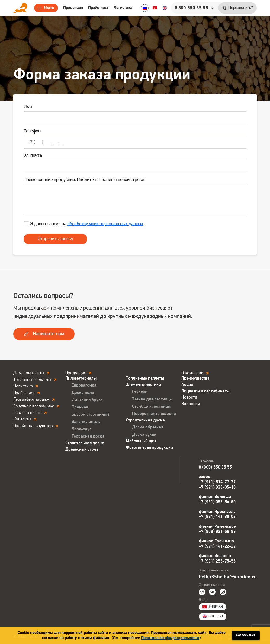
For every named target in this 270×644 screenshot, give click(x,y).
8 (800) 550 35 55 (215, 467)
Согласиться (246, 635)
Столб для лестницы (151, 406)
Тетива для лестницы (152, 399)
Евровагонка (84, 385)
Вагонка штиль (86, 422)
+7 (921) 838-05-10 (217, 487)
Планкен (80, 407)
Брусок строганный (90, 415)
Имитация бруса (87, 400)
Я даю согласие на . (87, 224)
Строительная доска (85, 443)
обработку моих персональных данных (105, 224)
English (165, 8)
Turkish (155, 8)
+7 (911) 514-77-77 (217, 482)
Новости (189, 397)
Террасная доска (88, 436)
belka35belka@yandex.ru (228, 577)
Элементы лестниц (143, 385)
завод (205, 477)
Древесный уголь (82, 449)
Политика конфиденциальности (170, 638)
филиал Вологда (215, 497)
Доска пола (83, 393)
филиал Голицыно (216, 541)
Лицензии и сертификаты (205, 391)
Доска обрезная (148, 427)
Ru (145, 8)
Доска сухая (144, 435)
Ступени (140, 392)
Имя (28, 107)
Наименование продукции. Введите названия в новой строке (84, 180)
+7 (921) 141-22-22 (217, 547)
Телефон (32, 131)
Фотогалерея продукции (149, 448)
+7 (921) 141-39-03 (217, 517)
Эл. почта (33, 156)
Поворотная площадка (154, 414)
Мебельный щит (141, 441)
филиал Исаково (215, 556)
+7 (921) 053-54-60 (217, 502)
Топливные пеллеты (145, 378)
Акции (187, 385)
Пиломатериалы (81, 378)
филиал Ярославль (217, 512)
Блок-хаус (82, 429)
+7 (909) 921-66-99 (217, 532)
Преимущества (195, 378)
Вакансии (191, 404)
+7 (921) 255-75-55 (217, 561)
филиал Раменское (217, 526)
